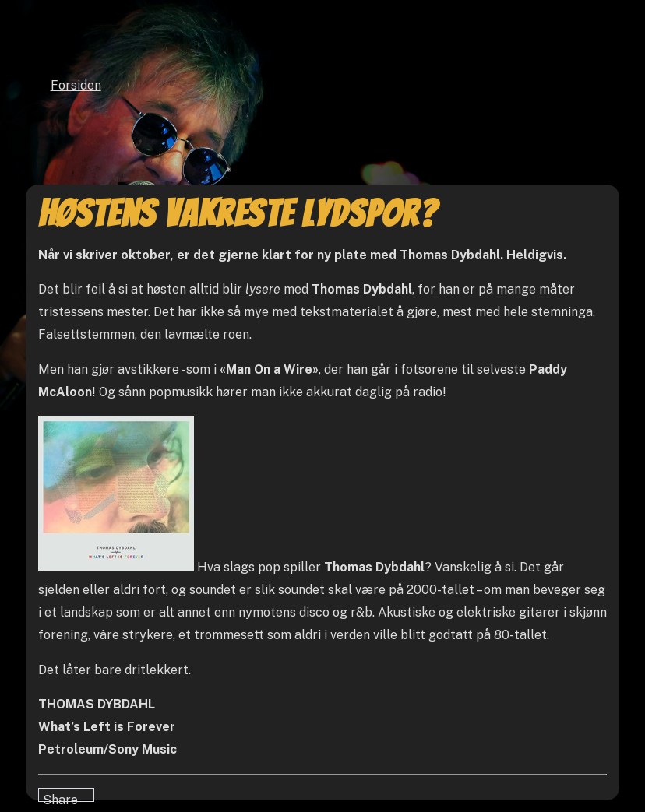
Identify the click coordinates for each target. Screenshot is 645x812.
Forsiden (76, 85)
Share (60, 797)
